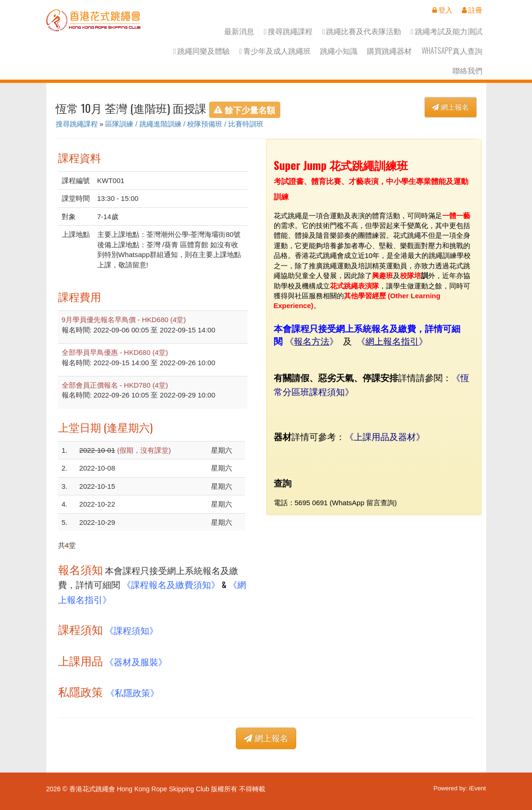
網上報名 (450, 107)
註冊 (472, 10)
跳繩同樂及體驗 (201, 51)
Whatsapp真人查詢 (452, 51)
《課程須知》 (131, 630)
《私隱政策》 (132, 692)
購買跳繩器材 (389, 51)
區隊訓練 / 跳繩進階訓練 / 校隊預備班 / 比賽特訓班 (184, 124)
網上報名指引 (392, 342)
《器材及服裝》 (136, 661)
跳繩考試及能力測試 (447, 31)
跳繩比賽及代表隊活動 (362, 31)
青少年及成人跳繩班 (275, 51)
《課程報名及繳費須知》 (171, 584)
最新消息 (239, 31)
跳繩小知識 (339, 51)
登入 (442, 10)
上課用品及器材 (385, 436)
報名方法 (312, 342)
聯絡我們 (467, 70)
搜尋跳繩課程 (288, 31)
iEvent (477, 788)
